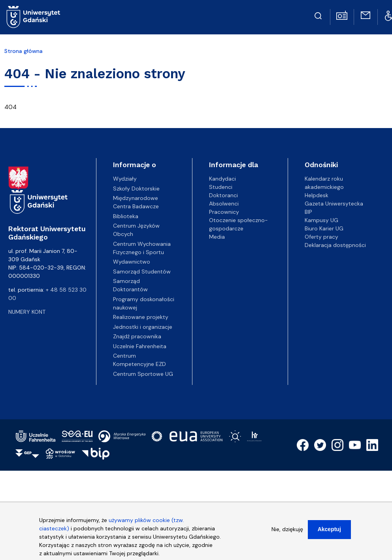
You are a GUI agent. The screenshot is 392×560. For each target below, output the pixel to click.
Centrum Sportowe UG (143, 374)
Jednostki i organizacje (143, 327)
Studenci (221, 187)
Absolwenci (224, 204)
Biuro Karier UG (324, 228)
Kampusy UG (321, 220)
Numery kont (27, 312)
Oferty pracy (321, 237)
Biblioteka (126, 216)
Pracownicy (224, 212)
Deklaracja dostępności (335, 245)
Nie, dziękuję (287, 532)
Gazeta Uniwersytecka (334, 204)
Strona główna (24, 51)
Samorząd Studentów (142, 272)
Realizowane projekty (141, 317)
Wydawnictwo (132, 262)
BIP (308, 212)
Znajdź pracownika (137, 336)
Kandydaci (222, 179)
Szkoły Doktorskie (136, 189)
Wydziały (125, 179)
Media (217, 237)
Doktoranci (223, 195)
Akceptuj (329, 532)
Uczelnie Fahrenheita (140, 346)
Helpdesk (317, 195)
